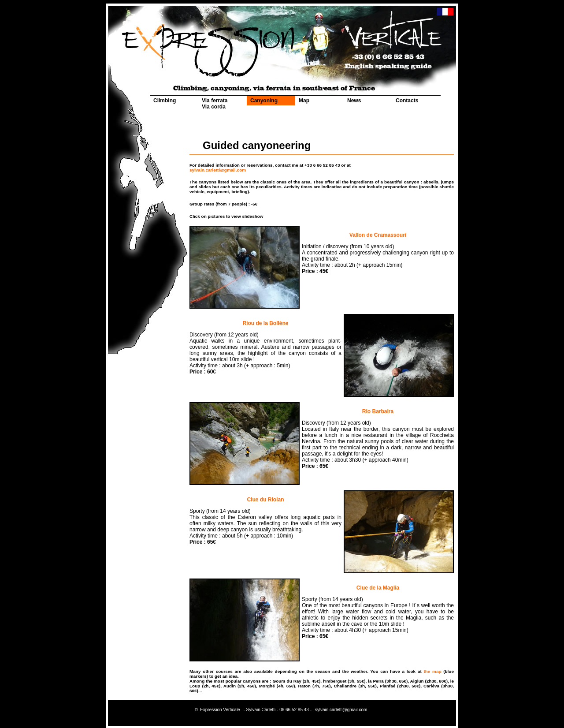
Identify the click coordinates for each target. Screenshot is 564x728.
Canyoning (264, 101)
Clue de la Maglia (378, 588)
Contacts (407, 101)
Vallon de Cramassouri (378, 235)
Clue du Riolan (266, 500)
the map (432, 671)
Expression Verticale (220, 710)
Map (304, 101)
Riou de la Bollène (265, 323)
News (354, 101)
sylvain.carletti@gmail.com (218, 170)
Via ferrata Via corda (215, 104)
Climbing (165, 101)
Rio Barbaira (378, 411)
